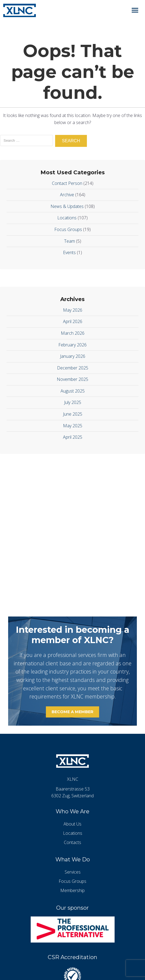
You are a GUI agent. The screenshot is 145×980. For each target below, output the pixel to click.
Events (69, 252)
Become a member (72, 712)
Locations (67, 218)
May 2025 (73, 426)
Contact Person (67, 183)
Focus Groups (68, 229)
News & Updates (67, 206)
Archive (67, 195)
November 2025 (72, 379)
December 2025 (73, 368)
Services (73, 872)
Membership (72, 890)
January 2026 (73, 356)
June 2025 (73, 414)
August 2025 (73, 391)
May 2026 (73, 310)
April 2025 (73, 437)
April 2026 (73, 321)
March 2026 (73, 333)
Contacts (72, 842)
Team (70, 241)
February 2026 (72, 345)
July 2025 (73, 402)
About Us (72, 824)
